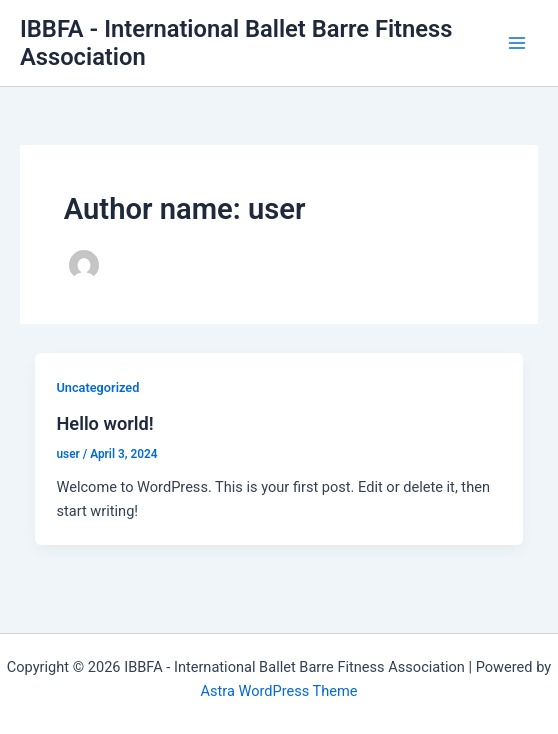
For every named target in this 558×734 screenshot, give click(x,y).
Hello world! (104, 423)
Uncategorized (97, 387)
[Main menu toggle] (517, 43)
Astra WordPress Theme (278, 691)
